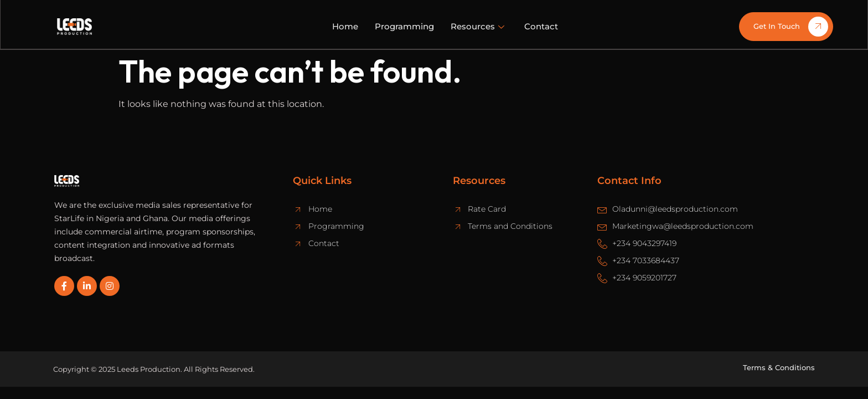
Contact (541, 26)
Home (345, 26)
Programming (404, 26)
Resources (477, 26)
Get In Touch (791, 27)
